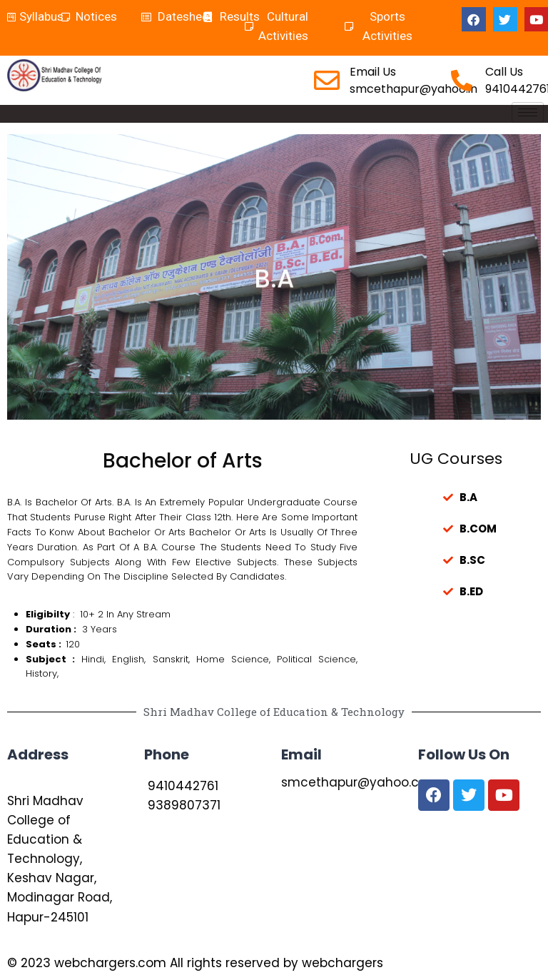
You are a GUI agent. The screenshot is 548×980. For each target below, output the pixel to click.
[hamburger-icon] (528, 112)
